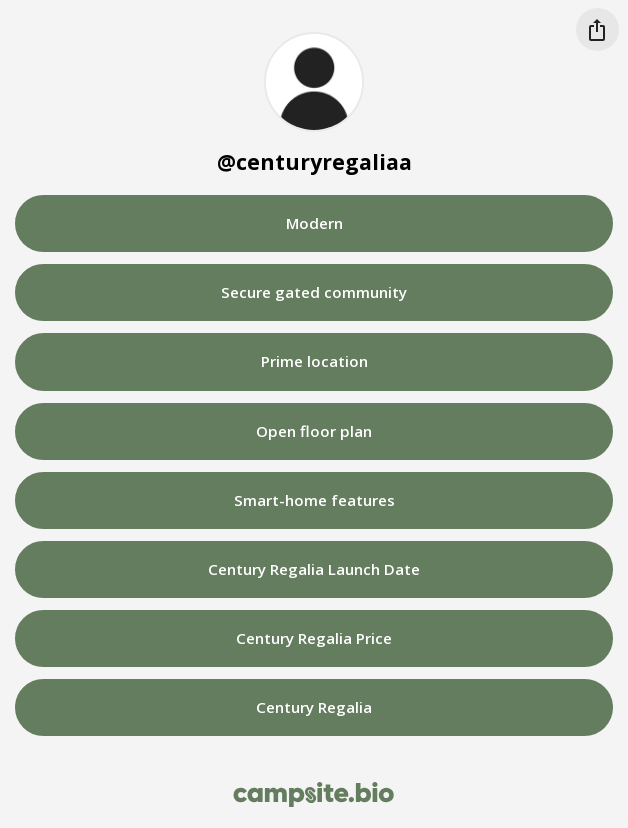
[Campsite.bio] (313, 794)
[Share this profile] (597, 29)
